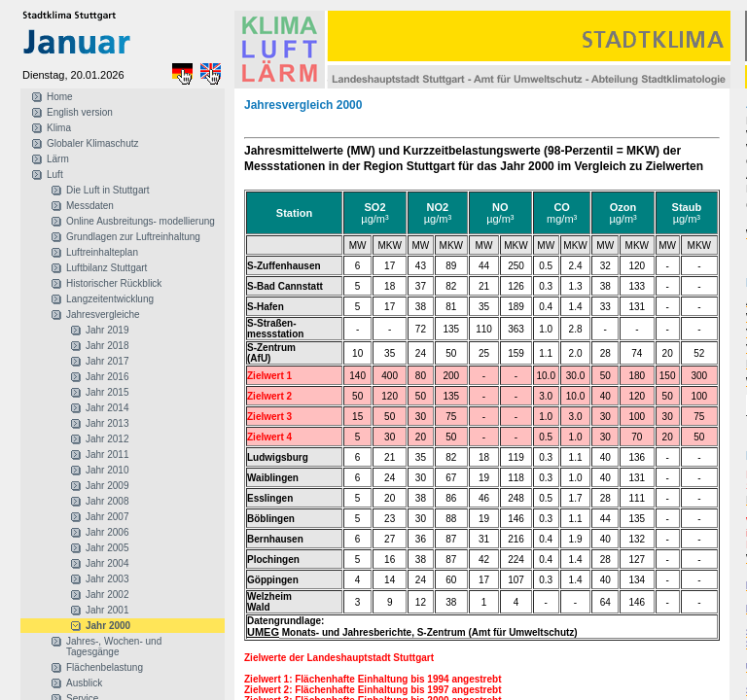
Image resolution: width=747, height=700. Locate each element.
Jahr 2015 (107, 392)
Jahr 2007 (107, 517)
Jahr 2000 (108, 626)
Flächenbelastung (105, 667)
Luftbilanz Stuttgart (107, 268)
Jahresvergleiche (103, 315)
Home (60, 97)
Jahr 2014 (107, 408)
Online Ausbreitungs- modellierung (141, 221)
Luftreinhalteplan (102, 252)
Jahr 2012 (107, 439)
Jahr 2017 (107, 361)
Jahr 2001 (107, 610)
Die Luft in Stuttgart (108, 190)
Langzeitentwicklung (110, 299)
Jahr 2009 (107, 486)
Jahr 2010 (107, 470)
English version (80, 112)
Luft (55, 175)
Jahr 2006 (107, 532)
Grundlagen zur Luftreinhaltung (133, 237)
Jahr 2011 (107, 455)
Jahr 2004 (107, 563)
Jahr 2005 (107, 548)
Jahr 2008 (107, 501)
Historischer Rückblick (114, 283)
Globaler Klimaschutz (92, 143)
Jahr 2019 (107, 330)
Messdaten (90, 206)
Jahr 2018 (107, 346)
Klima (59, 128)
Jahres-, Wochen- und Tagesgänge (114, 647)
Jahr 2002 (107, 595)
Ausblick (84, 683)
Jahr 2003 (107, 579)
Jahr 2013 (107, 423)
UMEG (263, 632)
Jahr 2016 (107, 377)
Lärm (58, 159)
